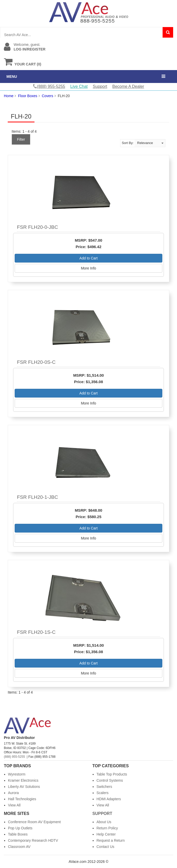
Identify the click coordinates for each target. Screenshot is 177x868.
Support (100, 86)
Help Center (106, 834)
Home (9, 96)
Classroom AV (19, 847)
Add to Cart (89, 258)
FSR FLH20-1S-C (36, 632)
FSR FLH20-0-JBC (37, 227)
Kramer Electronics (23, 780)
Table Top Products (112, 774)
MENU (12, 77)
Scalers (103, 793)
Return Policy (107, 828)
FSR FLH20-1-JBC (37, 497)
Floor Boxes (28, 96)
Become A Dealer (128, 86)
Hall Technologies (22, 799)
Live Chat (79, 86)
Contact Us (105, 847)
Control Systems (110, 780)
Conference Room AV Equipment (34, 822)
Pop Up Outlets (20, 828)
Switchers (104, 787)
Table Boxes (18, 834)
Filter (21, 139)
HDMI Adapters (109, 799)
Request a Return (111, 840)
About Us (104, 822)
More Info (88, 268)
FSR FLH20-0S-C (36, 362)
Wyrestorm (17, 774)
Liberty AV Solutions (24, 787)
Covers (47, 96)
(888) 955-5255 (14, 757)
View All (14, 805)
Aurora (13, 793)
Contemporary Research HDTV (33, 840)
